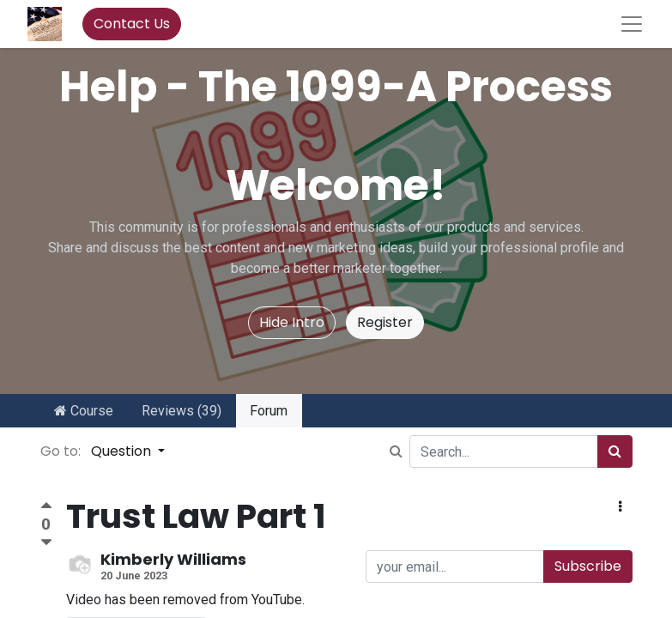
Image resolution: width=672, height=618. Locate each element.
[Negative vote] (46, 543)
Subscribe (588, 566)
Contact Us (132, 24)
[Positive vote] (46, 508)
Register (385, 322)
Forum (269, 411)
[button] (620, 507)
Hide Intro (292, 322)
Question (123, 451)
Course (84, 411)
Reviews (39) (182, 411)
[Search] (615, 451)
